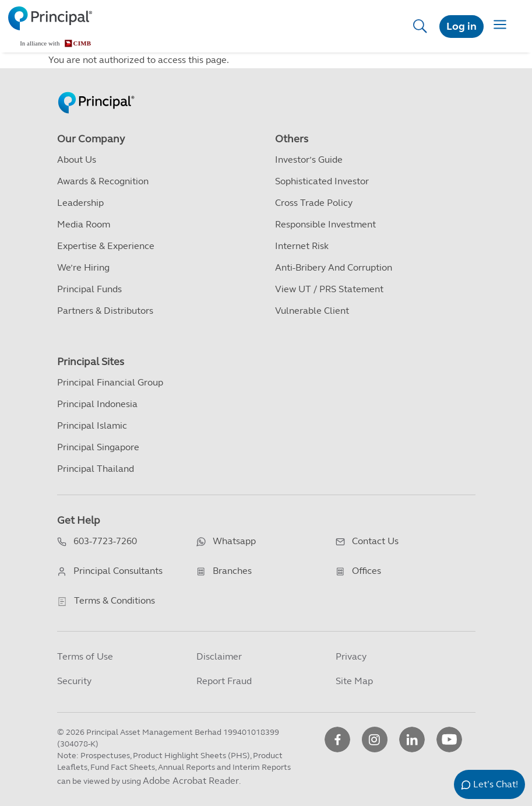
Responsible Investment (325, 224)
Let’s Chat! (496, 784)
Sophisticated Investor (322, 181)
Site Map (354, 681)
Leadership (80, 203)
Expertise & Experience (106, 246)
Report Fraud (224, 681)
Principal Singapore (98, 447)
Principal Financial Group (110, 382)
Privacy (351, 656)
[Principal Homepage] (96, 90)
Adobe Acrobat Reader (191, 781)
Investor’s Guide (309, 160)
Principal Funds (89, 289)
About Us (77, 160)
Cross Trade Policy (314, 203)
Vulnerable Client (312, 311)
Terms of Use (85, 656)
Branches (232, 571)
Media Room (84, 224)
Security (74, 681)
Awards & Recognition (103, 181)
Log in (461, 26)
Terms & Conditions (114, 600)
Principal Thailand (96, 469)
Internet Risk (302, 246)
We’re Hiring (83, 267)
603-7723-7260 (105, 541)
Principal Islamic (92, 425)
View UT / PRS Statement (329, 289)
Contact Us (375, 541)
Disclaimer (219, 656)
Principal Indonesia (97, 404)
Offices (367, 571)
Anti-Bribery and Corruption (334, 267)
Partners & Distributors (105, 311)
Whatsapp (234, 541)
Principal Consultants (118, 571)
